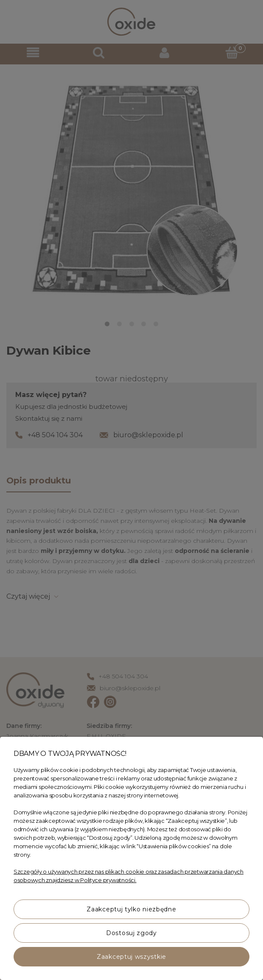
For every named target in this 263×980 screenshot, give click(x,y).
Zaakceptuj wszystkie (131, 957)
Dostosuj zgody (131, 933)
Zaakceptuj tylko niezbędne (131, 909)
